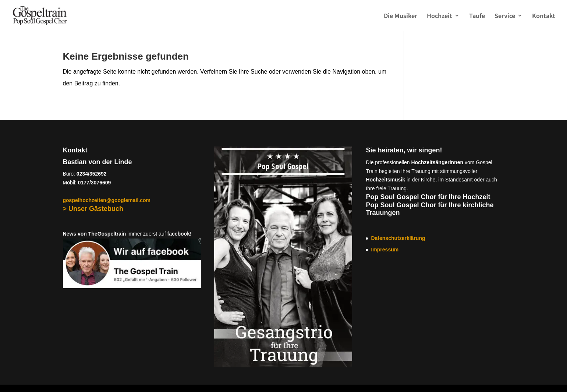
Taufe (477, 16)
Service (505, 16)
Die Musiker (401, 16)
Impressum (385, 250)
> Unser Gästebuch (93, 209)
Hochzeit (440, 16)
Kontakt (544, 16)
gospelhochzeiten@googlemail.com (107, 200)
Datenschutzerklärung (398, 238)
